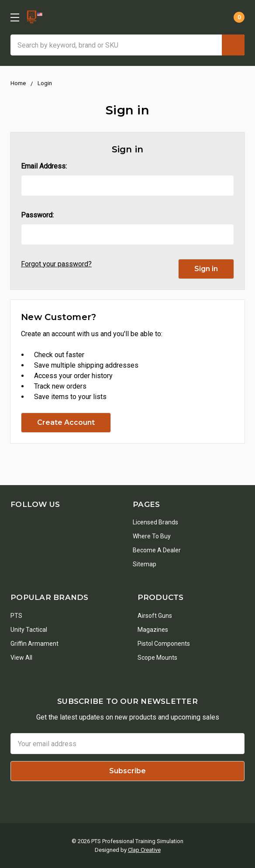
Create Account (66, 422)
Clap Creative (144, 850)
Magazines (153, 630)
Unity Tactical (29, 630)
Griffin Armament (34, 644)
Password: (37, 215)
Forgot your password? (56, 264)
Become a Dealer (157, 550)
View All (21, 658)
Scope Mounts (157, 658)
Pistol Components (164, 644)
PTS (16, 616)
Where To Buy (152, 536)
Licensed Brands (155, 522)
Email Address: (44, 166)
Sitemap (145, 564)
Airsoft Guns (155, 616)
